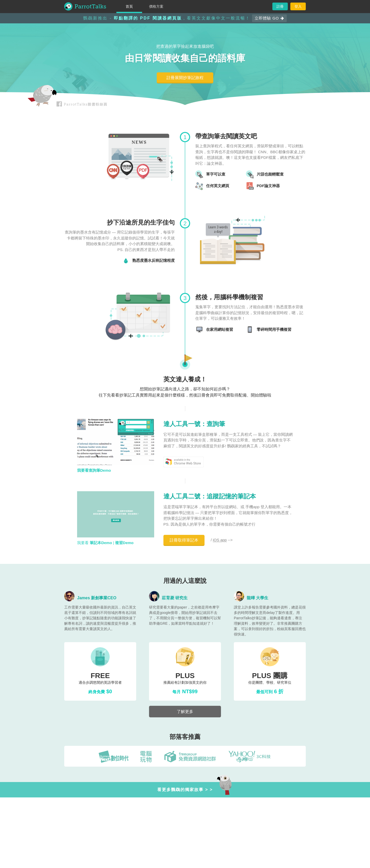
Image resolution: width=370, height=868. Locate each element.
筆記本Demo (101, 543)
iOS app (220, 540)
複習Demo (124, 543)
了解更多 (185, 712)
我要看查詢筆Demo (94, 470)
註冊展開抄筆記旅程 (185, 78)
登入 (298, 6)
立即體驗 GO (269, 18)
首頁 (129, 6)
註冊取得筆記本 (184, 540)
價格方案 (156, 6)
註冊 (280, 6)
